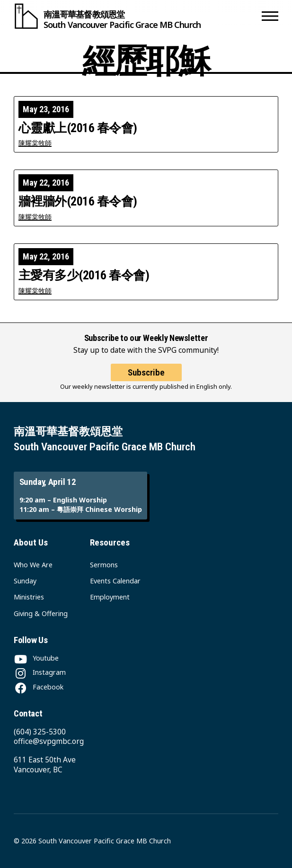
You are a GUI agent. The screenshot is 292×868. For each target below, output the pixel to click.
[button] (270, 16)
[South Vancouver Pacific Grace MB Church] (136, 16)
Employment (110, 597)
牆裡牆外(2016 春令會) (78, 202)
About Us (31, 542)
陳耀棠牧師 (35, 143)
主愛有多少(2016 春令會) (84, 276)
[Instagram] (40, 672)
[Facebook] (39, 687)
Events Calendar (115, 581)
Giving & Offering (41, 613)
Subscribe (146, 372)
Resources (110, 542)
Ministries (29, 597)
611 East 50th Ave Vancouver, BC (45, 765)
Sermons (104, 565)
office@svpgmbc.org (49, 741)
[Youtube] (36, 658)
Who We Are (33, 565)
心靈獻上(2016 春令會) (78, 128)
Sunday (25, 581)
